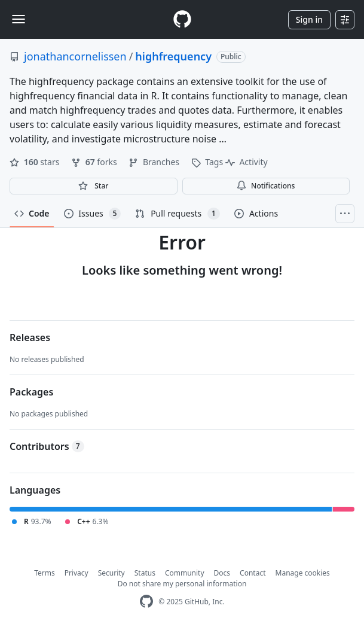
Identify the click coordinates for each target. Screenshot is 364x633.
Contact (253, 573)
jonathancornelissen (75, 56)
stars (36, 162)
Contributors (47, 446)
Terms (45, 573)
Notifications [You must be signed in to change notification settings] (266, 186)
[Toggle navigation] (19, 19)
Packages (31, 392)
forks (95, 162)
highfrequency (173, 56)
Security (111, 573)
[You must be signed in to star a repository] (94, 186)
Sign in (309, 19)
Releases (30, 337)
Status (145, 573)
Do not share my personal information (182, 584)
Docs (222, 573)
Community (185, 573)
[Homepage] (182, 19)
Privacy (77, 573)
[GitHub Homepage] (146, 602)
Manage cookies (303, 573)
